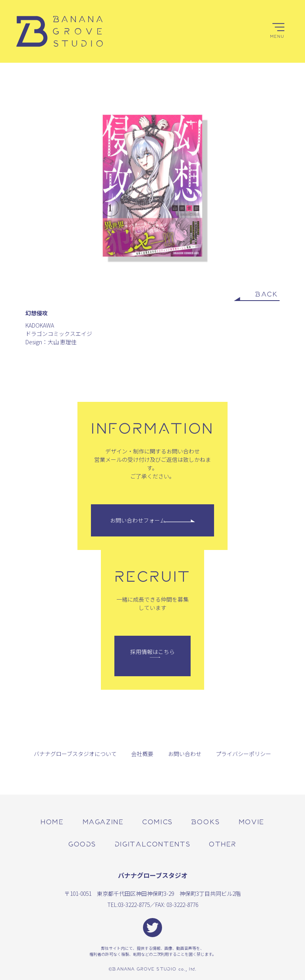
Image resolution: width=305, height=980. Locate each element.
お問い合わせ (185, 754)
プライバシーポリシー (243, 754)
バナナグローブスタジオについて (75, 754)
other (223, 844)
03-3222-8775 (134, 905)
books (206, 821)
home (52, 821)
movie (252, 821)
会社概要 (142, 754)
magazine (103, 821)
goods (82, 844)
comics (157, 821)
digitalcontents (152, 844)
